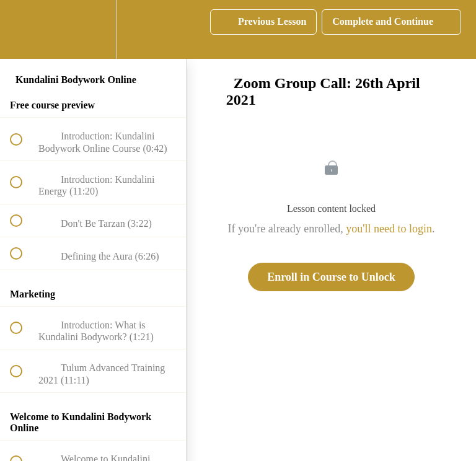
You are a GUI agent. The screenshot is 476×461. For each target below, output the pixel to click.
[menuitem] (93, 29)
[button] (23, 29)
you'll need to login (389, 229)
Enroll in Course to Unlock (331, 277)
